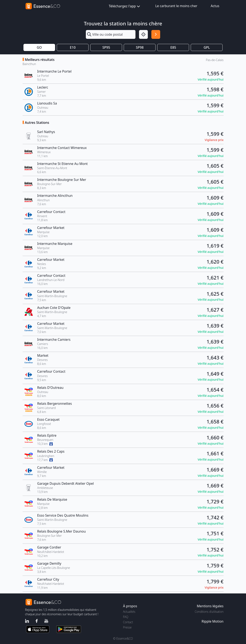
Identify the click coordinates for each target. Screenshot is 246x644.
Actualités (129, 612)
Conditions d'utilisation (209, 612)
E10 (73, 47)
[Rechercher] (156, 34)
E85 (173, 47)
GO (39, 47)
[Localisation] (143, 34)
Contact (128, 622)
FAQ (126, 617)
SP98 (140, 47)
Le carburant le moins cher (176, 6)
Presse (127, 627)
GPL (207, 47)
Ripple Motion (213, 621)
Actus (215, 6)
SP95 (106, 47)
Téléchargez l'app (125, 6)
